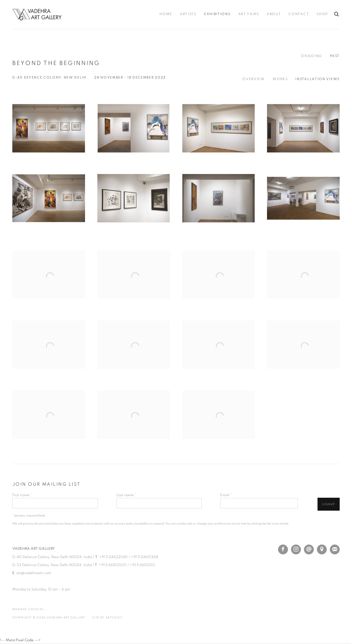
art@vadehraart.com (34, 573)
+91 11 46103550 (113, 565)
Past (335, 56)
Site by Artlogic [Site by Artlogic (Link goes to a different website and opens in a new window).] (107, 618)
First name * (22, 495)
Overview (254, 79)
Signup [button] (329, 504)
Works (280, 79)
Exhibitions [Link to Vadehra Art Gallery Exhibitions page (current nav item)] (217, 14)
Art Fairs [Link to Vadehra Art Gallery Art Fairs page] (249, 14)
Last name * (126, 495)
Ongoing (312, 56)
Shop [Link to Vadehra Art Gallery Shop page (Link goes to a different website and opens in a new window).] (322, 14)
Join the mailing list (335, 549)
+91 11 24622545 (113, 557)
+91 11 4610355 (142, 565)
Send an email (309, 549)
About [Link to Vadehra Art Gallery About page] (274, 14)
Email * (226, 495)
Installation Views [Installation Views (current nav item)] (318, 79)
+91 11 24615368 (145, 557)
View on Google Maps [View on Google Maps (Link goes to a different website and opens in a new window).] (322, 549)
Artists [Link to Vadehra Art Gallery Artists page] (188, 14)
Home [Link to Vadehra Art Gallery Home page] (166, 14)
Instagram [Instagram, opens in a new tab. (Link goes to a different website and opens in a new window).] (296, 549)
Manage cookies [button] (28, 609)
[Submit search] (337, 13)
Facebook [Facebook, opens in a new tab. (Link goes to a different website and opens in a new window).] (283, 549)
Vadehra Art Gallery (37, 14)
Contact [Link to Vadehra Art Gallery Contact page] (299, 14)
